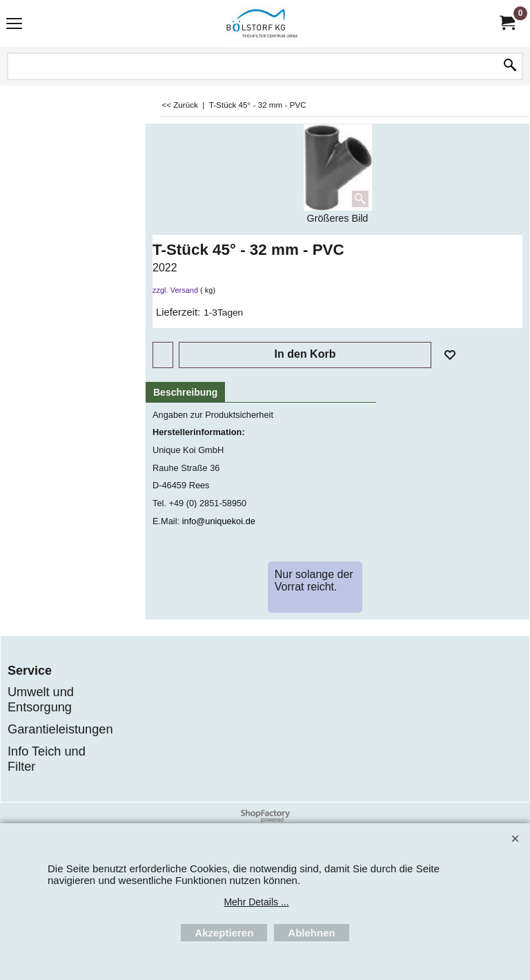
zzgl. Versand (175, 290)
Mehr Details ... (256, 902)
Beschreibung (185, 392)
